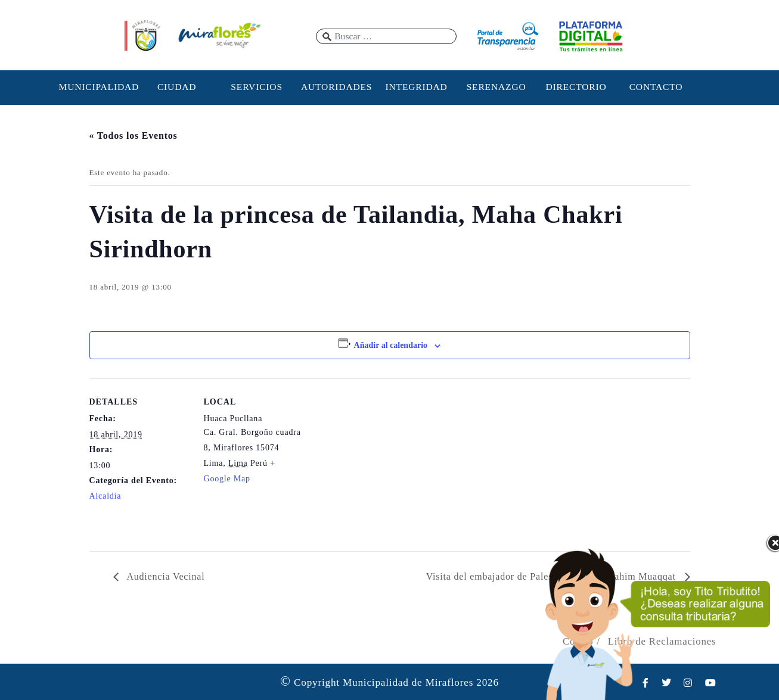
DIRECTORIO (576, 87)
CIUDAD (177, 87)
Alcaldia (105, 496)
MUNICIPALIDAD (97, 87)
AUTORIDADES (336, 87)
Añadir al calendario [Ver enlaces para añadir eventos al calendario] (391, 345)
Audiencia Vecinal (165, 576)
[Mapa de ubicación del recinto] (381, 461)
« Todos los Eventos (134, 136)
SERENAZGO (496, 87)
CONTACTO (656, 87)
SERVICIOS (257, 87)
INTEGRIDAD (417, 87)
